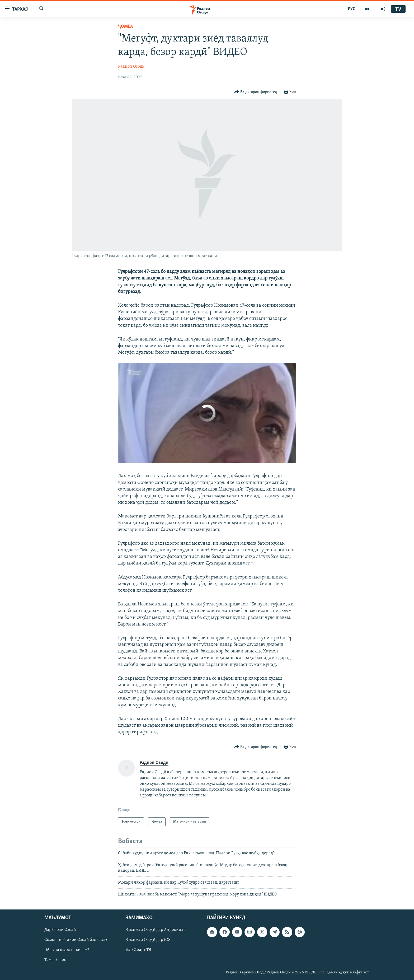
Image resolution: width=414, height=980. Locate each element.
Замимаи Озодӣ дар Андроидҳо (156, 930)
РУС (352, 9)
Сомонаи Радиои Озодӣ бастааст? (76, 940)
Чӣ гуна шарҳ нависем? (67, 950)
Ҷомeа (125, 27)
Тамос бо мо (55, 960)
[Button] (256, 92)
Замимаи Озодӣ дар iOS (148, 940)
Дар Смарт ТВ (138, 950)
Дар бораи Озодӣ (60, 930)
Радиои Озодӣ (131, 67)
